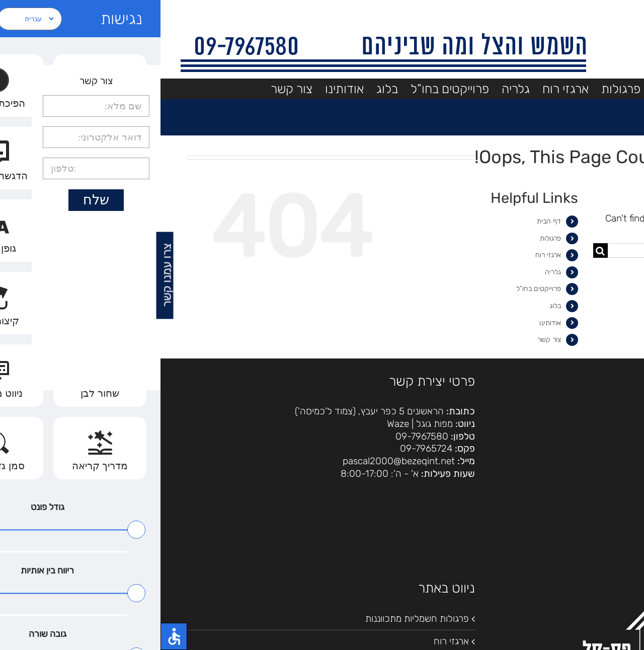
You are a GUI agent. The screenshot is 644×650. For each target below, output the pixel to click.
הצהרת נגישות (596, 427)
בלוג (395, 306)
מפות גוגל (274, 424)
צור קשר (389, 340)
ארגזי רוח (388, 255)
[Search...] (536, 250)
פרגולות (390, 238)
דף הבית (388, 221)
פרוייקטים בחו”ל (378, 289)
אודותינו (390, 323)
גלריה (392, 272)
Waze (237, 424)
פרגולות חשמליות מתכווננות (257, 619)
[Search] (440, 250)
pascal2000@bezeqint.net (238, 461)
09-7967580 (261, 436)
